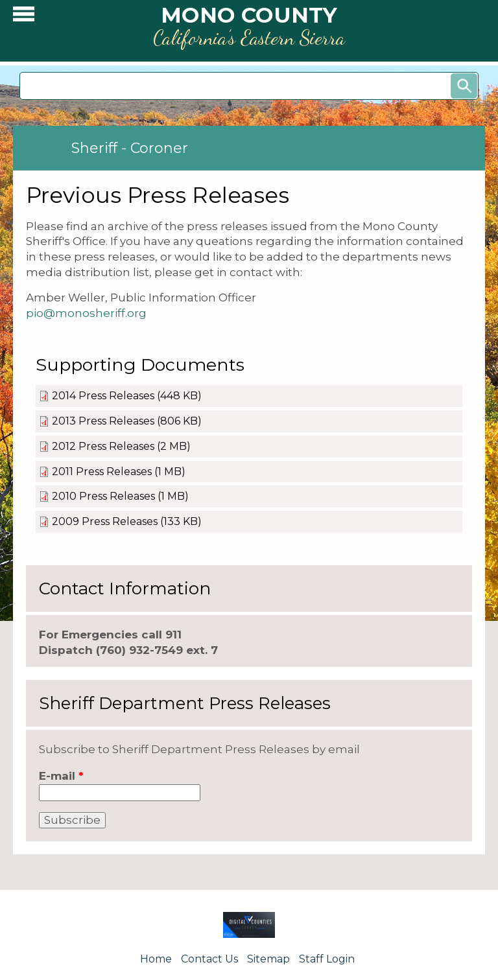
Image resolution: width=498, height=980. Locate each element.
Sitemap (268, 959)
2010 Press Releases (103, 496)
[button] (24, 17)
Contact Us (209, 959)
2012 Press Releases (103, 446)
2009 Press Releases (105, 521)
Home (156, 959)
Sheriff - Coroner (130, 148)
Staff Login (327, 959)
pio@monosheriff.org (86, 313)
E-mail (61, 776)
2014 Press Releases (103, 396)
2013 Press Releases (103, 421)
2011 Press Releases (102, 472)
